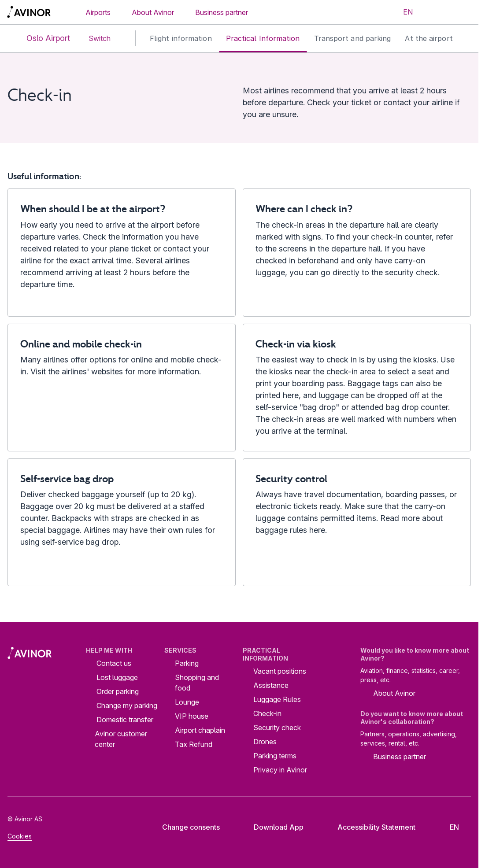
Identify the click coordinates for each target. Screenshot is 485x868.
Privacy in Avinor (280, 770)
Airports (98, 12)
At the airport (429, 38)
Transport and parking (353, 38)
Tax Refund (194, 744)
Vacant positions (280, 671)
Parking (187, 663)
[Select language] (403, 12)
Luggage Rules (277, 699)
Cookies (20, 836)
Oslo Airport (41, 39)
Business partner (222, 12)
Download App (272, 827)
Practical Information (263, 38)
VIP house (192, 716)
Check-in (267, 713)
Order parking (118, 691)
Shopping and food (197, 683)
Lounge (187, 702)
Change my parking (127, 705)
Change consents (185, 827)
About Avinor (153, 12)
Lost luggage (117, 677)
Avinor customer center (121, 739)
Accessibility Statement (370, 827)
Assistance (271, 685)
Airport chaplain (200, 730)
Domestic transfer (125, 720)
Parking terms (275, 756)
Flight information (181, 38)
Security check (277, 728)
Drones (265, 742)
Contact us (114, 663)
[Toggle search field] (435, 12)
